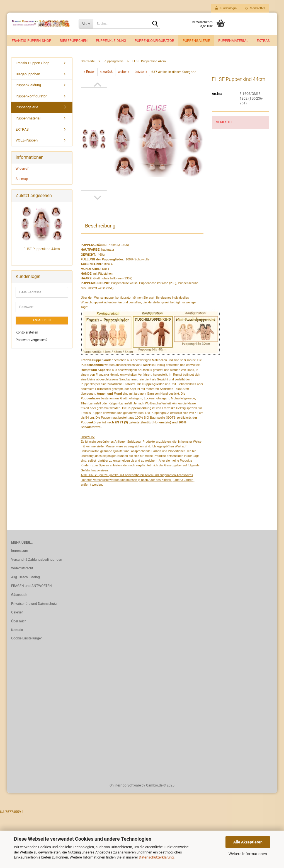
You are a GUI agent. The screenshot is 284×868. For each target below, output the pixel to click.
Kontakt (17, 631)
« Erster (89, 73)
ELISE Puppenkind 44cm (42, 250)
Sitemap (22, 180)
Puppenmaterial (233, 41)
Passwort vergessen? (31, 341)
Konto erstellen (27, 334)
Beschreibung (100, 227)
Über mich (19, 622)
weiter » (124, 73)
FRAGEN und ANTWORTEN (31, 587)
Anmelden (42, 321)
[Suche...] (86, 24)
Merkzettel (255, 8)
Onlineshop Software (125, 787)
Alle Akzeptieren (248, 842)
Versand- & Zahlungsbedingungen (37, 561)
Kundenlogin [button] (226, 8)
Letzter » (141, 73)
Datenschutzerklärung (156, 857)
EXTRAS (263, 41)
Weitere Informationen (248, 854)
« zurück (106, 73)
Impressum (20, 552)
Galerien (17, 613)
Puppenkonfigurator (154, 41)
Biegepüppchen (74, 41)
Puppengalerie (196, 41)
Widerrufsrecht (22, 569)
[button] (98, 86)
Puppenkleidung (111, 41)
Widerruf (22, 169)
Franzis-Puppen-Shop (31, 41)
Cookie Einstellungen (27, 639)
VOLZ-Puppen (27, 141)
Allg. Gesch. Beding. (26, 578)
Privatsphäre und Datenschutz (34, 605)
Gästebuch (19, 596)
